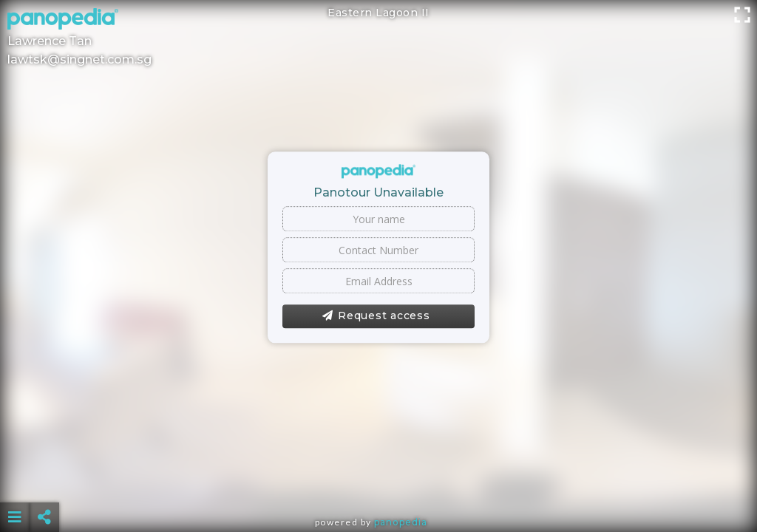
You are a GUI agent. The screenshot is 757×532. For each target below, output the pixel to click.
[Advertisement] (379, 480)
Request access (376, 316)
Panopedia (401, 522)
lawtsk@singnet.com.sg (79, 59)
